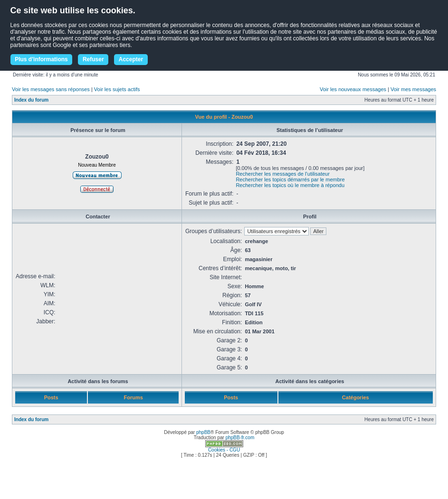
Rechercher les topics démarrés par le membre (290, 179)
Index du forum (31, 100)
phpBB (203, 432)
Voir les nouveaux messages (353, 89)
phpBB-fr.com (240, 438)
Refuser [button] (93, 59)
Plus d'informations (41, 59)
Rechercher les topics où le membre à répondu (290, 185)
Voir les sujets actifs (117, 89)
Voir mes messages (413, 89)
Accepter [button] (131, 59)
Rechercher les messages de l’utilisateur (282, 174)
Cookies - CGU (224, 450)
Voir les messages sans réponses (51, 89)
